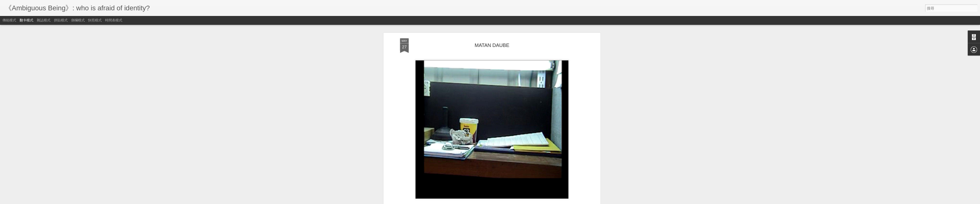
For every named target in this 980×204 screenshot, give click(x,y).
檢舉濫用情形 (514, 201)
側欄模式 (78, 20)
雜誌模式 (44, 20)
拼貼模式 (61, 20)
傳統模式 (9, 20)
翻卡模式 (26, 20)
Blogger (499, 201)
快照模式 (95, 20)
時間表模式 (114, 20)
